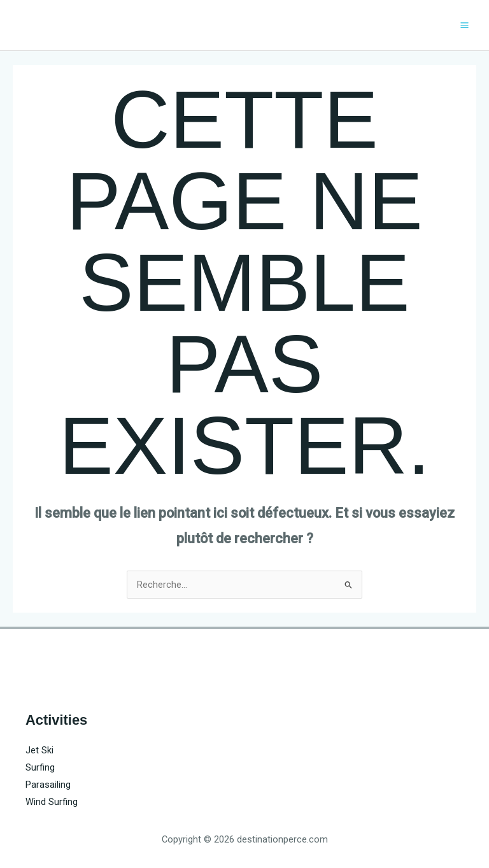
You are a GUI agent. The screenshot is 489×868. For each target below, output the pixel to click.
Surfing (40, 767)
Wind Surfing (52, 802)
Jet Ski (39, 750)
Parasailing (48, 785)
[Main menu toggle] (464, 25)
